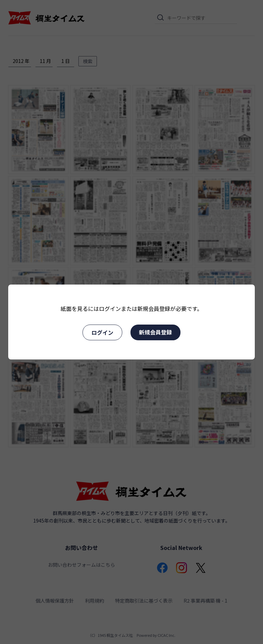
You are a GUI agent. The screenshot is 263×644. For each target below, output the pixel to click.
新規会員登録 (155, 332)
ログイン (102, 332)
